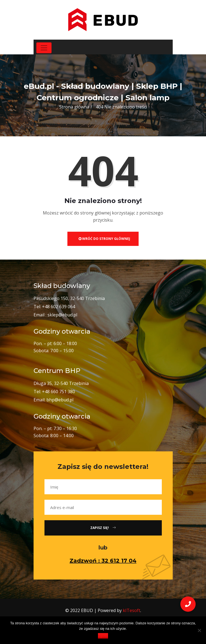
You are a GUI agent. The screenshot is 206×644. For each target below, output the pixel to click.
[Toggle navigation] (44, 48)
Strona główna (74, 107)
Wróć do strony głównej (104, 239)
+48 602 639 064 (59, 307)
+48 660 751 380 (59, 392)
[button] (188, 604)
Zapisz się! (103, 528)
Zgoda (103, 636)
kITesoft (132, 610)
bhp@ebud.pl (60, 400)
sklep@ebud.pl (62, 315)
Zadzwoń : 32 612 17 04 (103, 561)
